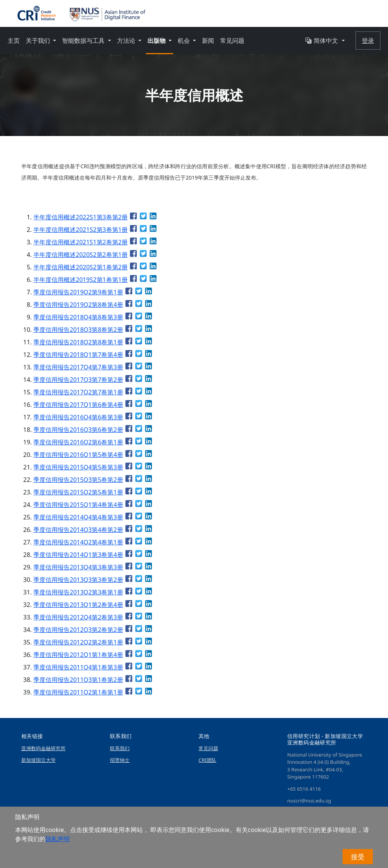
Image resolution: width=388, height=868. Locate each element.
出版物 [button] (157, 41)
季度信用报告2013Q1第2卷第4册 (78, 605)
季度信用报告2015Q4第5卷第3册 (78, 467)
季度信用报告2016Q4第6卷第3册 (78, 417)
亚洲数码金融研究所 (43, 748)
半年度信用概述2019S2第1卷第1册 (81, 280)
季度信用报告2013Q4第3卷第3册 (78, 567)
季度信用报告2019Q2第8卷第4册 (78, 305)
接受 (358, 857)
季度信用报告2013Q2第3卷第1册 (78, 592)
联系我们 (120, 748)
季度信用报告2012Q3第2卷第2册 (78, 630)
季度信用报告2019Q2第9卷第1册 (78, 292)
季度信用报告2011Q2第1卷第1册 (78, 692)
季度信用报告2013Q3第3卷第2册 (78, 580)
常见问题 (208, 748)
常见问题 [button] (232, 41)
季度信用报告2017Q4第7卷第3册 (78, 367)
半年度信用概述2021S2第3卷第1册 (81, 230)
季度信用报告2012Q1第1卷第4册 (78, 655)
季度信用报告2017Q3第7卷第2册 (78, 380)
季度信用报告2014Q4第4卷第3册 (78, 517)
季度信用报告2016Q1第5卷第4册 (78, 455)
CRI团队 (207, 760)
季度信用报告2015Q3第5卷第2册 (78, 480)
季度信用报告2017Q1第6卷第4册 (78, 405)
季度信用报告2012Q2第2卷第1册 (78, 642)
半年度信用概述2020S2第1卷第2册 (81, 267)
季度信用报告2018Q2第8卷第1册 (78, 342)
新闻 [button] (208, 41)
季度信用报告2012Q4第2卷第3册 (78, 617)
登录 (368, 41)
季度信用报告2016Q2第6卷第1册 (78, 442)
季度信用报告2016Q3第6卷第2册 (78, 430)
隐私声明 (58, 839)
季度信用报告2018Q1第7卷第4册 (78, 355)
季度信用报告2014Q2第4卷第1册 (78, 542)
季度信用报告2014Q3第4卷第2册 (78, 530)
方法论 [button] (127, 41)
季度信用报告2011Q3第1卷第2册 (78, 680)
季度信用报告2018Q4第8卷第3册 (78, 317)
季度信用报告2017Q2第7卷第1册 (78, 392)
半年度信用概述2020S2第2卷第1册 (81, 255)
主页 (14, 41)
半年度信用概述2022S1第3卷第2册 (81, 217)
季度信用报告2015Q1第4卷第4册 (78, 505)
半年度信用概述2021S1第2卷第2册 (81, 242)
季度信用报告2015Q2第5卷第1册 (78, 492)
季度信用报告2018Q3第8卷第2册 (78, 330)
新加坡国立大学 (38, 760)
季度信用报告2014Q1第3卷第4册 (78, 555)
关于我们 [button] (39, 41)
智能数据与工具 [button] (84, 41)
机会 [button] (185, 41)
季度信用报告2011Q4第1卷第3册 (78, 667)
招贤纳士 (120, 760)
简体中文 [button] (322, 41)
